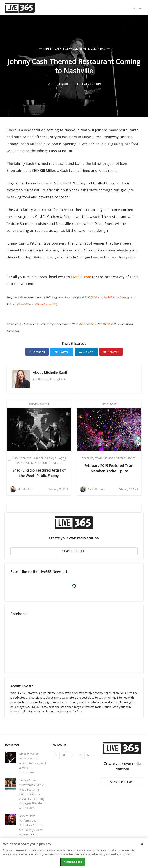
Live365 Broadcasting (116, 297)
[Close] (142, 844)
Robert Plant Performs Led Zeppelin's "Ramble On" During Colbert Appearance (31, 825)
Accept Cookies (73, 862)
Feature (56, 463)
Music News (97, 48)
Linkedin (86, 352)
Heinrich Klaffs (88, 324)
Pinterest (111, 352)
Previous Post (39, 404)
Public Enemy (22, 458)
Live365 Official (87, 297)
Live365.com (81, 277)
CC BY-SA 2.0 (107, 324)
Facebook (37, 352)
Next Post (109, 404)
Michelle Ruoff (56, 372)
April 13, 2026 (27, 808)
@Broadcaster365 (45, 304)
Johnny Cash (52, 48)
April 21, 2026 (27, 773)
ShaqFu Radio (43, 458)
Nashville (70, 48)
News (83, 48)
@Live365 (22, 304)
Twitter (62, 352)
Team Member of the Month (116, 458)
